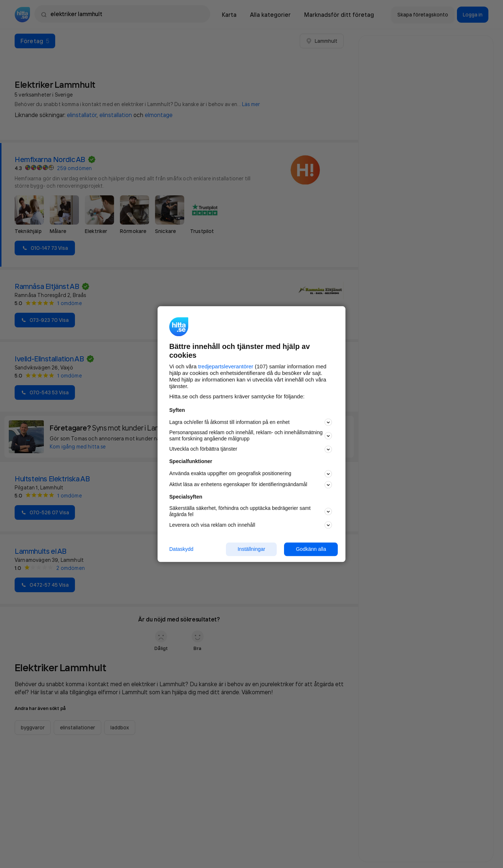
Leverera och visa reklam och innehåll (251, 525)
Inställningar (251, 549)
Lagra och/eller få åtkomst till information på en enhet (251, 422)
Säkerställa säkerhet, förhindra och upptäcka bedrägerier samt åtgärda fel (251, 512)
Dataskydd (181, 549)
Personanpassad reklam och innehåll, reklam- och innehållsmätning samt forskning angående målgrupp (251, 436)
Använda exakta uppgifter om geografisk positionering (251, 474)
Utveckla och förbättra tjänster (251, 449)
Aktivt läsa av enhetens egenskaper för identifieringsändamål (251, 485)
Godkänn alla (311, 549)
